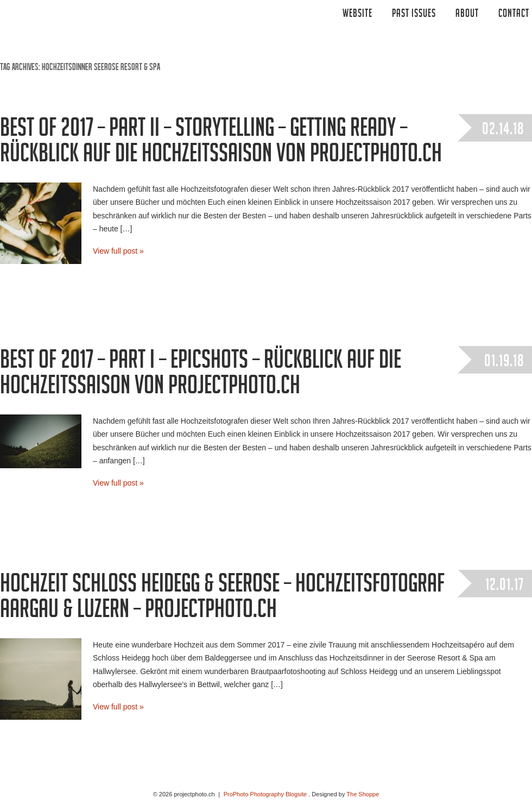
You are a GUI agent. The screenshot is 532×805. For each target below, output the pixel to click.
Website (357, 15)
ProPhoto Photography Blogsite (265, 794)
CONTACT (514, 15)
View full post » (118, 251)
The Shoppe (363, 794)
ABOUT (467, 15)
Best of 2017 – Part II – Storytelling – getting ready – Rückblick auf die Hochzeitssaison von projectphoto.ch (221, 144)
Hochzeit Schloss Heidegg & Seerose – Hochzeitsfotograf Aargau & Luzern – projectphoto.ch (222, 599)
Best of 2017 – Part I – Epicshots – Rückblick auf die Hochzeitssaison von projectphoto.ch (201, 376)
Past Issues (414, 15)
